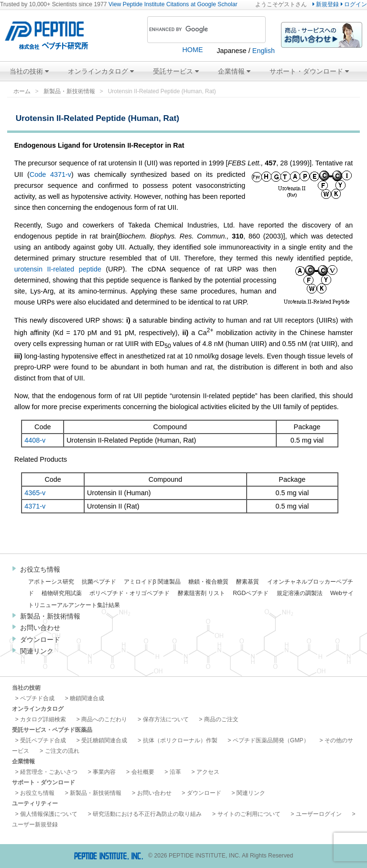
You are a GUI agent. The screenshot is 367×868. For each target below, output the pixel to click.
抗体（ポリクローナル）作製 (180, 740)
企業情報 (234, 71)
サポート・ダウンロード (309, 71)
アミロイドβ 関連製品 (152, 582)
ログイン (354, 4)
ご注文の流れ (62, 751)
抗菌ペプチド (99, 582)
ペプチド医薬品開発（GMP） (271, 740)
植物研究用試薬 (62, 593)
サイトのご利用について (249, 814)
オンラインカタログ (101, 71)
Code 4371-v (50, 174)
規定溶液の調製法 (300, 593)
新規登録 (326, 4)
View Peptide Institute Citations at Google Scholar (173, 4)
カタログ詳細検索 (43, 719)
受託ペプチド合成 (43, 740)
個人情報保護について (49, 814)
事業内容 (104, 772)
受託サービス (176, 71)
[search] (194, 30)
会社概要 (143, 772)
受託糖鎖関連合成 (104, 740)
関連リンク (37, 651)
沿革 (175, 772)
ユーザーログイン (319, 814)
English (264, 51)
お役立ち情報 (40, 569)
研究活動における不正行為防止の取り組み (147, 814)
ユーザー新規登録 (35, 825)
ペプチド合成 (37, 698)
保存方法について (166, 719)
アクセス (208, 772)
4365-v (35, 493)
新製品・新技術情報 (69, 91)
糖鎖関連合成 (87, 698)
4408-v (35, 440)
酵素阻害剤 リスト (201, 593)
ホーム (22, 91)
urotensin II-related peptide (58, 269)
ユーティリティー (35, 803)
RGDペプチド (251, 593)
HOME (192, 50)
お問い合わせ (40, 628)
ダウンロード (40, 640)
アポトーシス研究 (51, 582)
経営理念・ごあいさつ (49, 772)
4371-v (35, 506)
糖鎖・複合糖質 (208, 582)
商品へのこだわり (104, 719)
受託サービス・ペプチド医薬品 (52, 730)
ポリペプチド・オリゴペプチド (130, 593)
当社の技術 (29, 71)
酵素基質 (248, 582)
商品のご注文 (221, 719)
